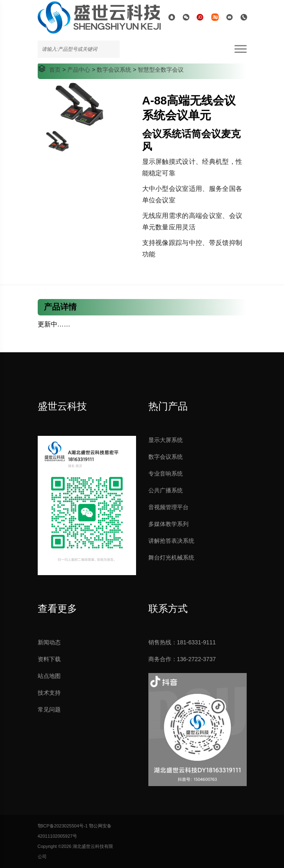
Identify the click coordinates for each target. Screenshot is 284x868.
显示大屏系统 (166, 440)
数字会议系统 (114, 70)
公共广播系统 (166, 490)
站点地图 (49, 676)
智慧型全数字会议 (161, 70)
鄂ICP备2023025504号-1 (63, 826)
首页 (55, 70)
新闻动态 (49, 642)
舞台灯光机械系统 (171, 558)
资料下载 (49, 659)
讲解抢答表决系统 (171, 541)
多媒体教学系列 (168, 524)
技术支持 (49, 693)
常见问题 (49, 709)
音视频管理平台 (168, 507)
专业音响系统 (166, 474)
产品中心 (79, 70)
